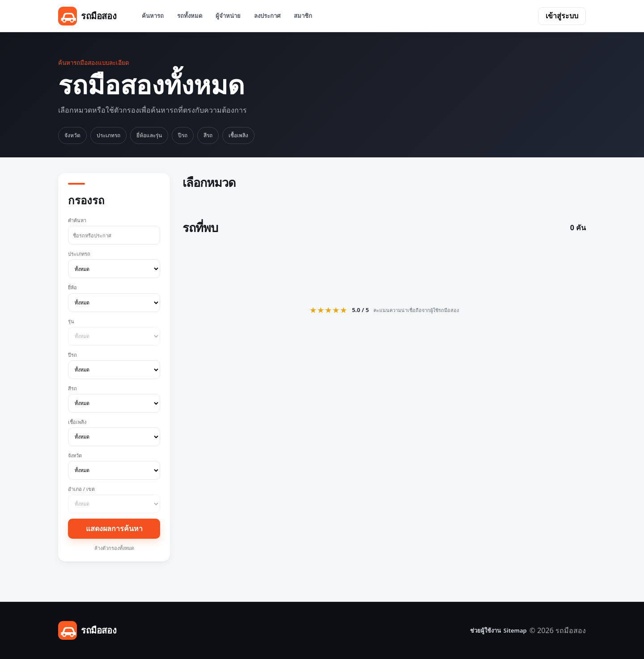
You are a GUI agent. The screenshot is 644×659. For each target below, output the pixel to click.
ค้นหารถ (153, 16)
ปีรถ (183, 135)
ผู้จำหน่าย (228, 16)
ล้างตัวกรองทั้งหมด (114, 548)
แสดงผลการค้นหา (114, 528)
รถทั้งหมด (190, 16)
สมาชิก (303, 16)
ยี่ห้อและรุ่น (149, 135)
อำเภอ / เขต (114, 499)
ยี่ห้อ (114, 298)
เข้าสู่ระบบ (562, 16)
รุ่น (114, 332)
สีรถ (208, 135)
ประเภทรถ (108, 135)
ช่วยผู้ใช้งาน (485, 630)
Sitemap (515, 630)
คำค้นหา (114, 231)
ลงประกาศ (267, 16)
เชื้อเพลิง (238, 135)
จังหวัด (72, 135)
